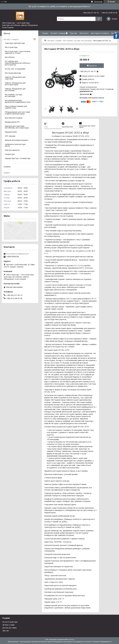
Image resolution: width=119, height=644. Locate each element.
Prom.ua (71, 639)
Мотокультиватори (13, 73)
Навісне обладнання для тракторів (15, 78)
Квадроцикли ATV (12, 122)
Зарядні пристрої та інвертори (18, 158)
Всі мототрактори (10, 622)
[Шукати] (99, 19)
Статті (7, 173)
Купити (93, 66)
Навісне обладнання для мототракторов (15, 84)
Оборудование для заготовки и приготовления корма (17, 113)
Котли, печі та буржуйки (15, 69)
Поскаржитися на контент (82, 642)
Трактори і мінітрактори (15, 43)
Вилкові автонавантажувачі (17, 140)
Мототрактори (11, 47)
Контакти (84, 33)
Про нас (74, 33)
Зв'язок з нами (8, 625)
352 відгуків (98, 2)
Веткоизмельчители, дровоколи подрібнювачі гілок (18, 101)
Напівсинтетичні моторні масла (15, 145)
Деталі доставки (9, 628)
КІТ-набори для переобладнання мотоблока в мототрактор (18, 63)
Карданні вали (11, 132)
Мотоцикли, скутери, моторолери (77, 41)
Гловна (45, 33)
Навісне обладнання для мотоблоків (15, 90)
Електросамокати (12, 150)
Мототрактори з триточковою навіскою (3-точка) (18, 52)
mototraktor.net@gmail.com (17, 254)
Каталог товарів (58, 33)
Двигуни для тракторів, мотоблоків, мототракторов (17, 127)
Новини (7, 167)
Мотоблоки (10, 57)
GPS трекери (10, 136)
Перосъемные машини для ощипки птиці (16, 107)
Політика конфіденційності (102, 642)
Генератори (10, 154)
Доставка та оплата (100, 33)
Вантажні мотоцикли (14, 118)
